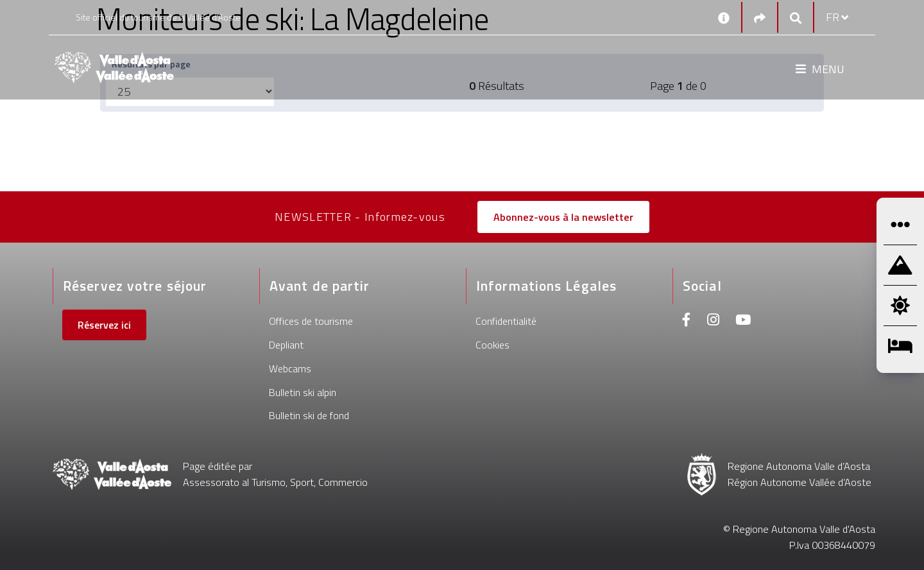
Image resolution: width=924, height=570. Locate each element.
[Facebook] (687, 321)
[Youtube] (743, 321)
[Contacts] (724, 17)
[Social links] (760, 18)
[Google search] (796, 18)
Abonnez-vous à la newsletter (563, 217)
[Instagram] (713, 321)
